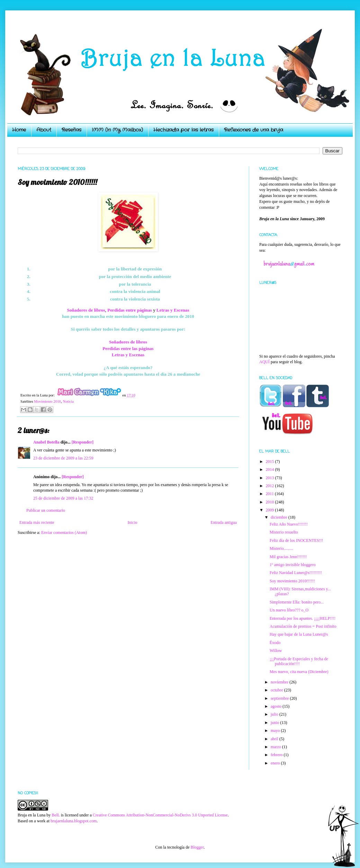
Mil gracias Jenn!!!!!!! (288, 557)
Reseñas (71, 130)
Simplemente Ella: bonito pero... (297, 602)
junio (276, 723)
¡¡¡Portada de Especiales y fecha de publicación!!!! (299, 661)
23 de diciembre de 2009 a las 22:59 (63, 458)
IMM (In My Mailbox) (117, 130)
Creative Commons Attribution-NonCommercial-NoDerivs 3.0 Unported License (160, 815)
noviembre (280, 682)
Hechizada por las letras (183, 130)
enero (276, 763)
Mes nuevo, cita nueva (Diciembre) (299, 672)
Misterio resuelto (284, 532)
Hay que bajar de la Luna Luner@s (299, 634)
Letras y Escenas (173, 310)
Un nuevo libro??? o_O (289, 610)
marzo (276, 747)
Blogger (197, 847)
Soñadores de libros (128, 342)
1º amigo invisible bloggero (293, 565)
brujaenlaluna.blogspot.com (74, 821)
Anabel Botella (46, 442)
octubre (277, 690)
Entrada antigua (224, 522)
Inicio (132, 522)
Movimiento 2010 (47, 401)
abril (275, 739)
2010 (271, 502)
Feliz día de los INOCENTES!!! (296, 540)
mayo (276, 731)
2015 (271, 462)
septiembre (280, 698)
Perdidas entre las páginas (128, 348)
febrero (277, 755)
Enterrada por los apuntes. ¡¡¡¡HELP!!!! (303, 618)
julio (275, 714)
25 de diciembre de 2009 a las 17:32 (63, 498)
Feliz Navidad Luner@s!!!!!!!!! (296, 573)
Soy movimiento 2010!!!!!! (292, 581)
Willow (276, 651)
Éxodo (275, 643)
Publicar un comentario (46, 510)
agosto (277, 706)
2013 (271, 478)
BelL (56, 815)
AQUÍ (264, 362)
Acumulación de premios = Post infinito (303, 626)
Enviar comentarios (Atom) (64, 533)
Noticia (68, 401)
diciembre (280, 517)
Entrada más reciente (37, 522)
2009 (271, 510)
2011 (271, 494)
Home (19, 130)
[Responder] (83, 442)
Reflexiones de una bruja (254, 130)
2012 (271, 486)
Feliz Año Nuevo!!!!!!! (289, 524)
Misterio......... (281, 548)
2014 (271, 469)
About (44, 130)
